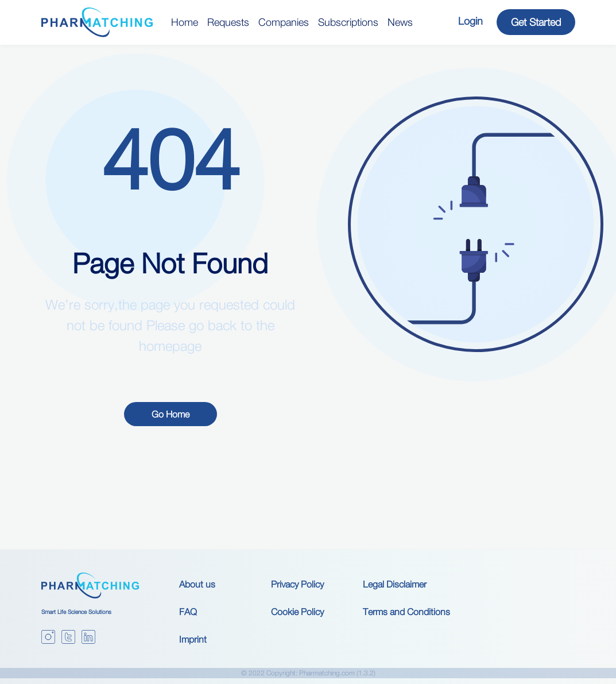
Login (470, 21)
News (400, 22)
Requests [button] (228, 22)
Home (185, 22)
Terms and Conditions (406, 612)
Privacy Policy (297, 584)
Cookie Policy (297, 612)
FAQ (188, 612)
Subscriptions (348, 22)
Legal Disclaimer (395, 584)
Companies (284, 22)
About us (197, 584)
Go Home (171, 414)
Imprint (193, 639)
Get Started (536, 22)
